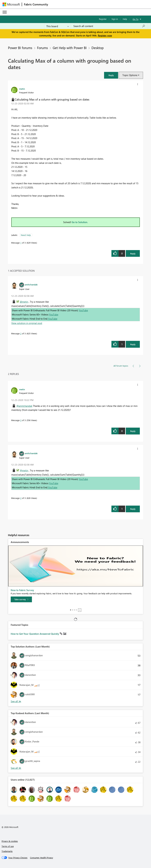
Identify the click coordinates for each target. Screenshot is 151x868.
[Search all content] (109, 26)
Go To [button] (136, 19)
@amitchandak (24, 406)
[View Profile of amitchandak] (31, 284)
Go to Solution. (80, 222)
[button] (111, 75)
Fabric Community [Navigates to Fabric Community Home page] (36, 4)
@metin (24, 302)
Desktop (98, 48)
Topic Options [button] (130, 75)
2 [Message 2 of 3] (21, 333)
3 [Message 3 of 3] (21, 420)
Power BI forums (20, 48)
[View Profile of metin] (22, 89)
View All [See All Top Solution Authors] (16, 701)
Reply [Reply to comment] (133, 344)
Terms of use (8, 846)
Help (125, 19)
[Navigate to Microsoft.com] (11, 4)
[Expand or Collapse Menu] (5, 12)
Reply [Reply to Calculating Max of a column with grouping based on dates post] (133, 254)
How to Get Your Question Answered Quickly (35, 634)
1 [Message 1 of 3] (21, 243)
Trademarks (7, 851)
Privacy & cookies (10, 841)
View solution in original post (27, 323)
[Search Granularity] (58, 26)
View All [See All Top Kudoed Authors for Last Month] (16, 768)
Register (103, 19)
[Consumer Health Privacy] (42, 858)
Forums (42, 48)
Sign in (115, 19)
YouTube (83, 310)
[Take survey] (21, 599)
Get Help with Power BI (70, 48)
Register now (105, 35)
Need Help (26, 235)
